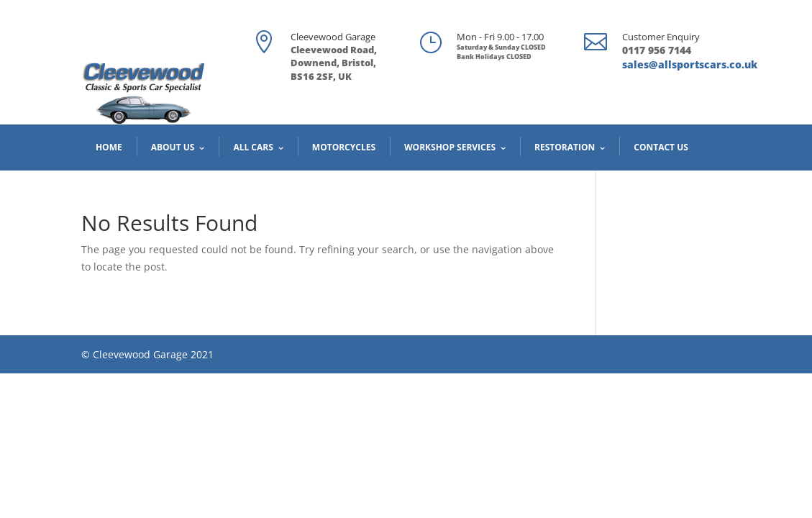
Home (109, 147)
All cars (253, 147)
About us (173, 147)
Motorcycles (344, 147)
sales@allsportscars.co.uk (690, 64)
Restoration (565, 147)
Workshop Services (450, 147)
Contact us (661, 147)
